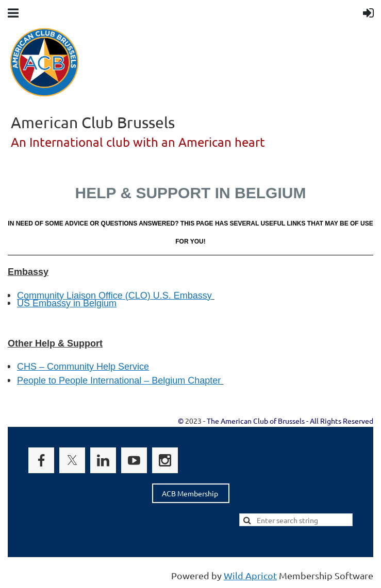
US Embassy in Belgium (67, 303)
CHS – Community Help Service (83, 367)
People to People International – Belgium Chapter (119, 381)
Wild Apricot (250, 575)
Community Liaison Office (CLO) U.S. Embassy (114, 296)
